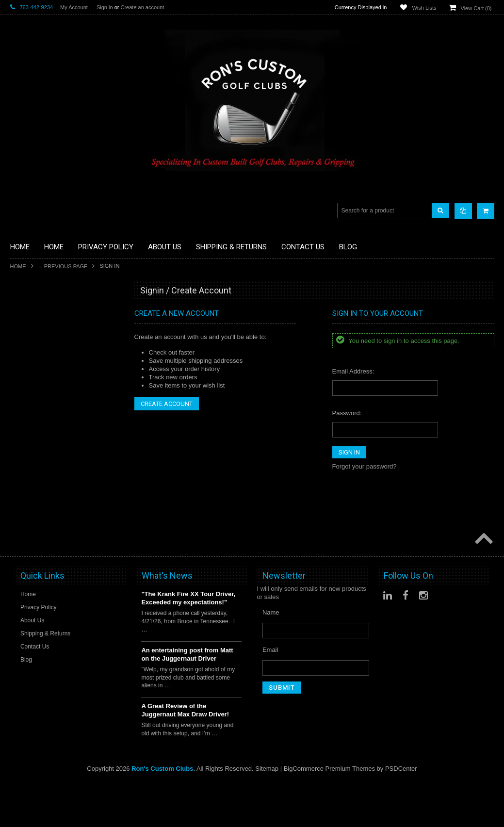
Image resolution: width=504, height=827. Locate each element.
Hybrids (21, 456)
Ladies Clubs (28, 481)
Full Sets (23, 407)
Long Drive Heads (35, 505)
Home (18, 266)
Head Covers (29, 448)
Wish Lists (424, 8)
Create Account (167, 404)
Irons (17, 464)
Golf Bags (24, 415)
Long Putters (28, 522)
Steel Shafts (27, 555)
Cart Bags (24, 423)
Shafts (19, 538)
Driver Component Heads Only (53, 317)
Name (271, 657)
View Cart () (476, 8)
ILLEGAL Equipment (39, 366)
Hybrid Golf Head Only (42, 358)
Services (22, 530)
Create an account (142, 7)
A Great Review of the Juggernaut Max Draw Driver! (185, 754)
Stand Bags (26, 431)
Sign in (105, 7)
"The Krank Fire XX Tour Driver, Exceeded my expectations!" (188, 642)
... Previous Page (63, 266)
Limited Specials (33, 489)
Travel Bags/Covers (38, 440)
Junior (19, 473)
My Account (74, 7)
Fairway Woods (32, 399)
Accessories (27, 309)
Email (270, 694)
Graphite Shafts (32, 546)
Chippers (23, 382)
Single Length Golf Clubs (45, 374)
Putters (20, 513)
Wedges (22, 563)
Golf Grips (24, 349)
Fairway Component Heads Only (56, 325)
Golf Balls (24, 333)
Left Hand (24, 497)
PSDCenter (401, 813)
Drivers (20, 391)
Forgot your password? (365, 466)
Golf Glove (25, 342)
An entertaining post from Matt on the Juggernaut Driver (187, 698)
